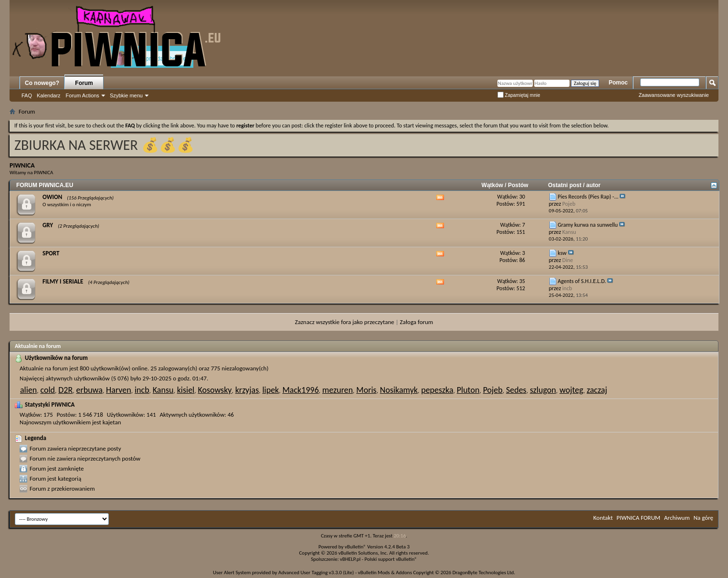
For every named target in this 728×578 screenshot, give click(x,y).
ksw (562, 253)
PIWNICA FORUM (639, 518)
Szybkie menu (126, 95)
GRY (48, 225)
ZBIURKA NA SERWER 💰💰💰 (104, 145)
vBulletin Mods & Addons (385, 573)
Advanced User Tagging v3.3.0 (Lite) (316, 573)
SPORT (51, 253)
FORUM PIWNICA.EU (45, 185)
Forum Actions (83, 95)
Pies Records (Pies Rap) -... (588, 197)
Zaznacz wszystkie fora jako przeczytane (345, 322)
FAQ (27, 95)
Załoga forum (417, 322)
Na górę (703, 518)
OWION (52, 197)
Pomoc (618, 83)
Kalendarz (49, 95)
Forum (84, 83)
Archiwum (677, 518)
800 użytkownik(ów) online (114, 368)
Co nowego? (42, 83)
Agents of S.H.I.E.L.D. (582, 281)
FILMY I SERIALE (63, 281)
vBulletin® (355, 547)
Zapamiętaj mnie (519, 95)
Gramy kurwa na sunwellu (588, 225)
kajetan (112, 422)
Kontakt (603, 518)
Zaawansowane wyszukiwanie (674, 95)
